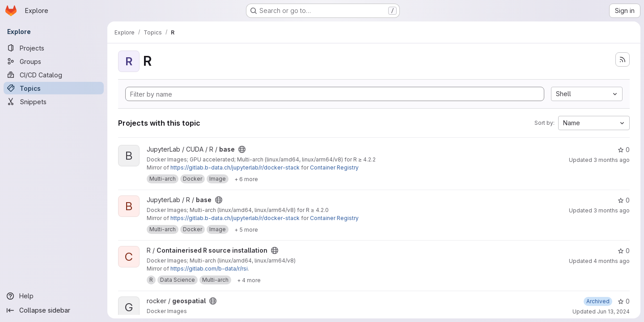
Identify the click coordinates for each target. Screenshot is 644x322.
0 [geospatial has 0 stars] (624, 301)
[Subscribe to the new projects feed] (623, 59)
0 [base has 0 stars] (624, 150)
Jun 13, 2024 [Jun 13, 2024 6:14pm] (613, 311)
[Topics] (54, 88)
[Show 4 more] (249, 280)
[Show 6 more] (246, 179)
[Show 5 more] (246, 229)
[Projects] (54, 48)
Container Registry (334, 167)
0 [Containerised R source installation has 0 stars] (624, 251)
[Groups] (54, 61)
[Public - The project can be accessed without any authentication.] (242, 149)
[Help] (54, 296)
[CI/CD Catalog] (54, 75)
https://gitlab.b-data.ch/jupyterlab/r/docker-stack (235, 167)
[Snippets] (54, 102)
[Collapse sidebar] (54, 310)
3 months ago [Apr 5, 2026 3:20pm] (612, 160)
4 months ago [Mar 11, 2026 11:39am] (612, 261)
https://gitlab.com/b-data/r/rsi (209, 269)
